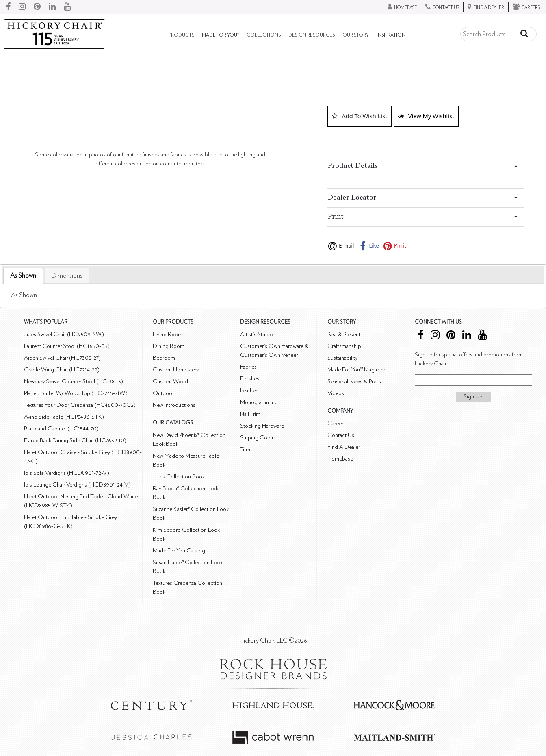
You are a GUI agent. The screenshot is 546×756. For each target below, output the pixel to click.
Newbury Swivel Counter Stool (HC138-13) (74, 381)
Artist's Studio (257, 334)
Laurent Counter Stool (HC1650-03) (67, 346)
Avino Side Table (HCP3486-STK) (64, 417)
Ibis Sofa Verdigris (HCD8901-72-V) (67, 473)
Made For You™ (221, 35)
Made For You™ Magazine (357, 370)
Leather (249, 390)
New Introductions (174, 405)
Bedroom (164, 358)
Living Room (168, 334)
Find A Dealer (344, 447)
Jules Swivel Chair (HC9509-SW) (64, 334)
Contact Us (341, 435)
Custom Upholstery (176, 370)
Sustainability (342, 358)
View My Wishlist (426, 116)
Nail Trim (250, 414)
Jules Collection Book (179, 477)
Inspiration (391, 35)
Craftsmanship (344, 346)
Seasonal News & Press (354, 381)
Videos (336, 393)
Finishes (250, 379)
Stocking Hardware (262, 426)
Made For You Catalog (179, 551)
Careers (337, 423)
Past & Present (344, 334)
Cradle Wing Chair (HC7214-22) (62, 370)
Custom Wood (170, 381)
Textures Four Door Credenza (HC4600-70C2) (80, 405)
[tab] (23, 276)
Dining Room (169, 346)
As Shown (23, 276)
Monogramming (259, 402)
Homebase (340, 459)
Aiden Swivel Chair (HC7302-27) (62, 358)
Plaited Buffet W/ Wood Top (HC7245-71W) (76, 393)
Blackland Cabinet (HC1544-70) (61, 429)
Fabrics (248, 367)
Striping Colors (258, 438)
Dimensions (67, 276)
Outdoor (163, 393)
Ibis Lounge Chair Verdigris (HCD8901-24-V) (77, 485)
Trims (246, 449)
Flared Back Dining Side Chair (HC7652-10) (75, 440)
